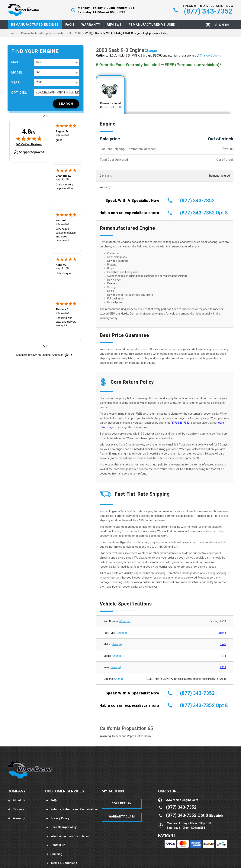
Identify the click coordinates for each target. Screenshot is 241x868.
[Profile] (222, 25)
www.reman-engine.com (182, 800)
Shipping (54, 854)
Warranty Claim (122, 817)
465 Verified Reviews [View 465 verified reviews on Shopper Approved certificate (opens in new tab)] (29, 144)
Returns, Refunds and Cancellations (72, 809)
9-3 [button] (38, 72)
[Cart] (208, 25)
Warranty (16, 818)
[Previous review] (45, 116)
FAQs (51, 800)
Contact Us (55, 845)
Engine (222, 633)
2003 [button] (39, 82)
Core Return (122, 803)
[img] (29, 139)
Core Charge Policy (61, 827)
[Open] (121, 107)
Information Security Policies (67, 836)
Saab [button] (39, 62)
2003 (223, 667)
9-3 (224, 656)
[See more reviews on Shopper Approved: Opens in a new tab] (40, 355)
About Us (16, 800)
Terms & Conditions (61, 863)
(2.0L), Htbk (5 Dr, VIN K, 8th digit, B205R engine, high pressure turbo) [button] (58, 93)
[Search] (66, 104)
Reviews (16, 809)
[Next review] (45, 346)
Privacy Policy (57, 818)
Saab (223, 644)
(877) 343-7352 (180, 423)
